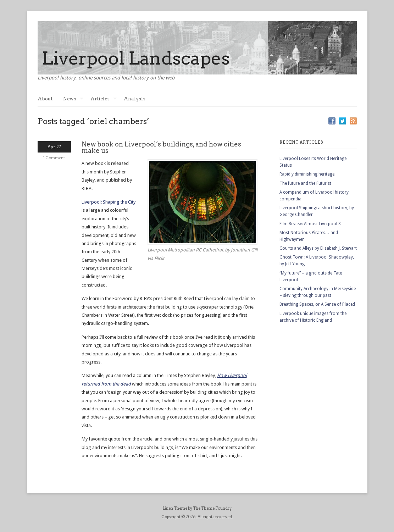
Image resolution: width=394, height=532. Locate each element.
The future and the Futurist (305, 183)
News (73, 99)
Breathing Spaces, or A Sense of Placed (317, 304)
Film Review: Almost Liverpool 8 (310, 224)
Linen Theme (175, 508)
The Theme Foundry (212, 508)
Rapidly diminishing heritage (307, 174)
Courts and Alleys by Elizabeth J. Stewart (318, 248)
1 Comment (54, 158)
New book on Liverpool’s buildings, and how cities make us (161, 147)
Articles (104, 99)
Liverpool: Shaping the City (109, 202)
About (45, 99)
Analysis (135, 99)
